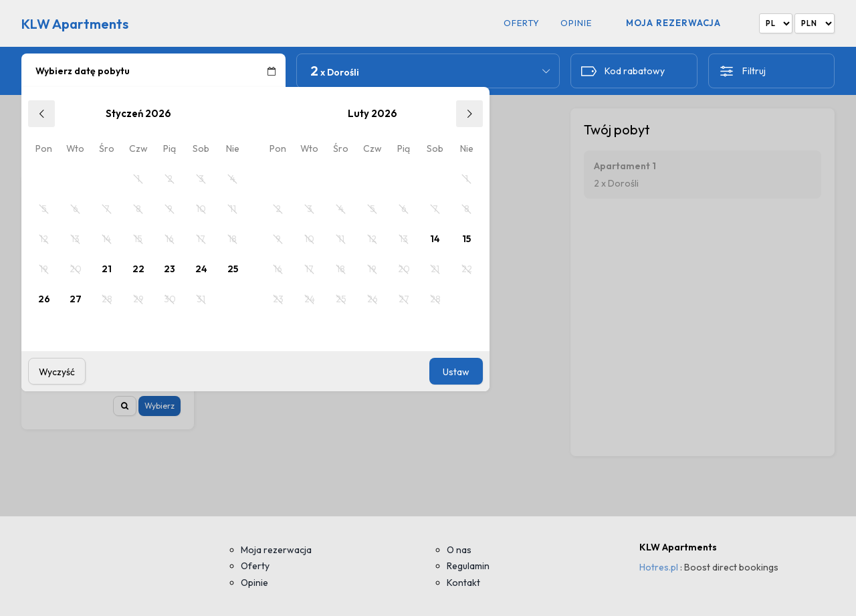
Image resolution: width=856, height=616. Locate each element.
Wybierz (159, 406)
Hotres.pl (659, 567)
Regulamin (468, 566)
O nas (459, 550)
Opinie (576, 23)
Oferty (522, 23)
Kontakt (463, 583)
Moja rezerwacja (673, 23)
